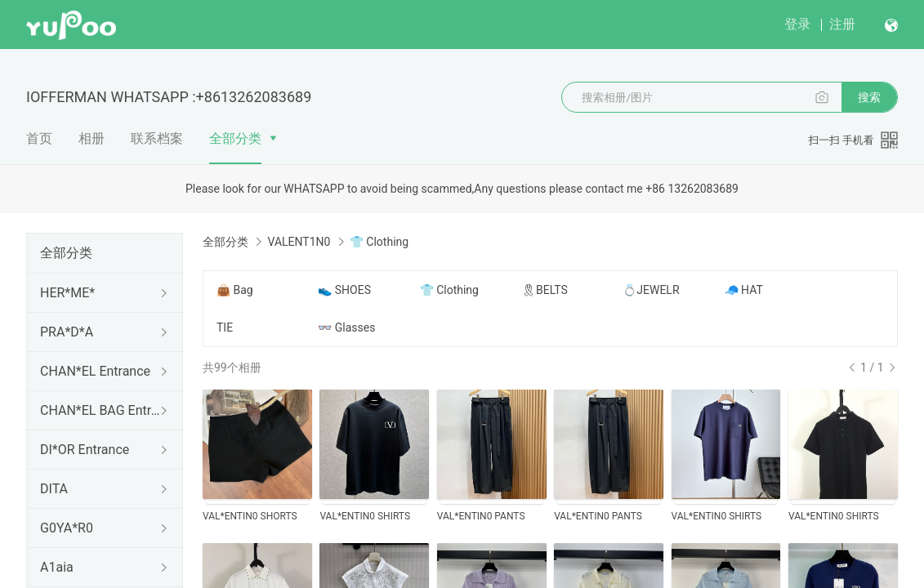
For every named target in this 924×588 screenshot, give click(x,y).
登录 (797, 24)
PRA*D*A (67, 332)
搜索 (869, 97)
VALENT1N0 (299, 242)
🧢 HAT (744, 290)
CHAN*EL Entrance (95, 371)
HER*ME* (67, 293)
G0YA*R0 (67, 528)
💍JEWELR (651, 290)
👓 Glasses (346, 327)
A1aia (57, 567)
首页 (39, 138)
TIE (225, 327)
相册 (92, 138)
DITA (54, 489)
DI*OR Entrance (85, 450)
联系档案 (157, 138)
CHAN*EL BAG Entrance (101, 410)
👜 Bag (235, 290)
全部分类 (235, 138)
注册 (842, 24)
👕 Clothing (449, 290)
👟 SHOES (344, 290)
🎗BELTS (545, 290)
